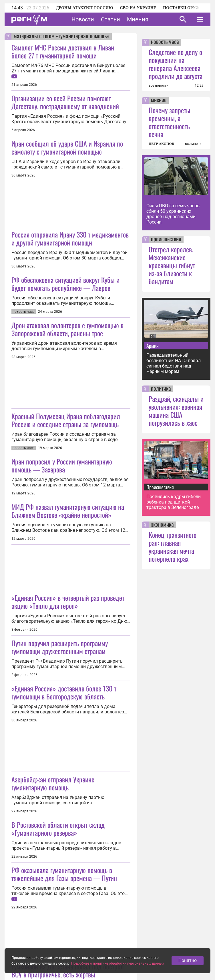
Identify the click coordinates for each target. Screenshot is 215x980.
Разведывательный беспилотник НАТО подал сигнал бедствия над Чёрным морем (174, 363)
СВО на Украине (138, 8)
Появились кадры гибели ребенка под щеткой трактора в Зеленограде (174, 502)
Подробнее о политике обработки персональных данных (118, 978)
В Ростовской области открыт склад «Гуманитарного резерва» (58, 829)
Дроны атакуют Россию (85, 8)
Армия (153, 346)
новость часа (165, 42)
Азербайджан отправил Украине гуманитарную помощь (53, 783)
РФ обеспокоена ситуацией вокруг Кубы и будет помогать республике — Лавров (65, 284)
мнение (159, 100)
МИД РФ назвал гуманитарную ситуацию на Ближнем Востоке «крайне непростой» (68, 511)
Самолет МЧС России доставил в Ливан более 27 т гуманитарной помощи (63, 51)
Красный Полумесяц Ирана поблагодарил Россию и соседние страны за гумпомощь (66, 420)
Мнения (138, 19)
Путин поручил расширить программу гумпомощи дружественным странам (60, 647)
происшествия (166, 240)
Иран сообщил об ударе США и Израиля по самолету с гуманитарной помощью (67, 147)
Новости (83, 19)
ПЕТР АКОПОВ (161, 144)
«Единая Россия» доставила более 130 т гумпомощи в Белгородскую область (64, 692)
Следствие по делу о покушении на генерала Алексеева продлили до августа (176, 64)
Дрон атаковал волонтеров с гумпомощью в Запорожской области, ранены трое (67, 329)
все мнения (194, 144)
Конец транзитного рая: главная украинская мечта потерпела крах (173, 547)
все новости (159, 86)
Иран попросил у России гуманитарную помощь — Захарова (62, 465)
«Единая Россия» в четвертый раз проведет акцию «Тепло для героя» (68, 602)
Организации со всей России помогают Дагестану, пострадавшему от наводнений (65, 102)
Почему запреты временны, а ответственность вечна (170, 122)
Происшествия (160, 487)
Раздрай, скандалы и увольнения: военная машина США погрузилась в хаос (176, 411)
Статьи (111, 19)
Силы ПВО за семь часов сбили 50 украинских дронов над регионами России (173, 214)
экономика (162, 525)
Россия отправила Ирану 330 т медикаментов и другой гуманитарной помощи (70, 238)
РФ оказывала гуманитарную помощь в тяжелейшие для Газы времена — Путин (64, 874)
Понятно (188, 974)
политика (161, 389)
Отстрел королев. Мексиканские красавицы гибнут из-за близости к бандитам (172, 265)
